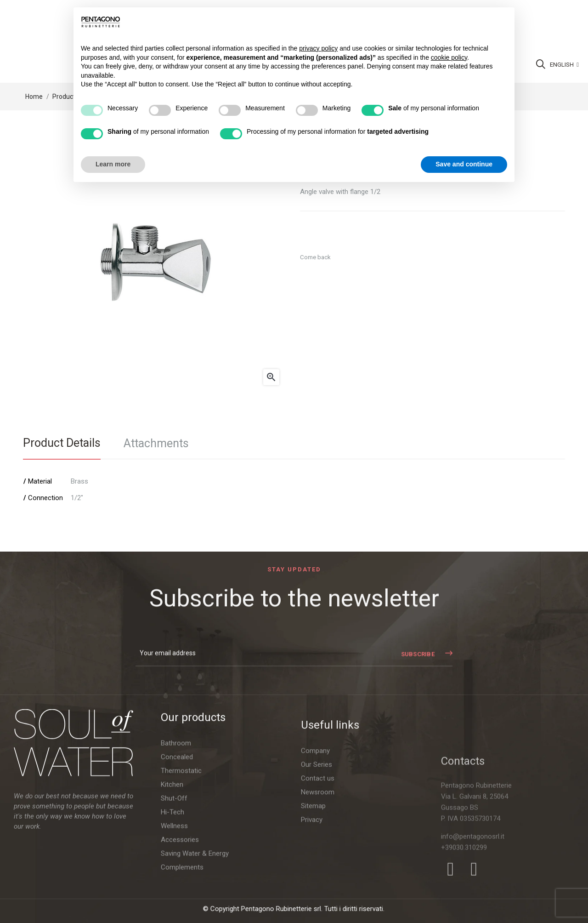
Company (315, 889)
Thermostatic (181, 874)
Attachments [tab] (156, 443)
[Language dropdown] (564, 65)
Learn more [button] (113, 164)
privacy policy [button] (318, 48)
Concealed (177, 860)
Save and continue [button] (464, 164)
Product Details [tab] (62, 443)
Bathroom (176, 846)
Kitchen (172, 888)
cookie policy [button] (449, 57)
